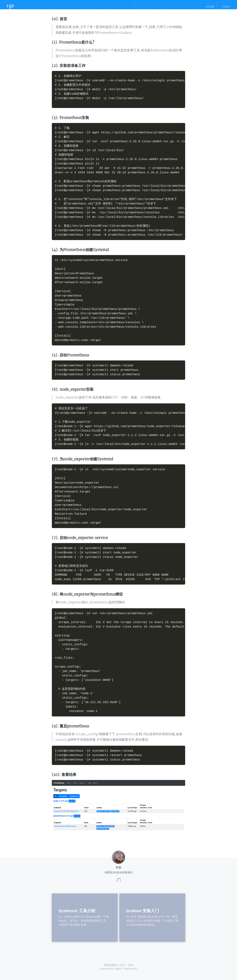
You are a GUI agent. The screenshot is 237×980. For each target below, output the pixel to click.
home (210, 5)
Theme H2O (130, 974)
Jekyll (118, 974)
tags (226, 5)
